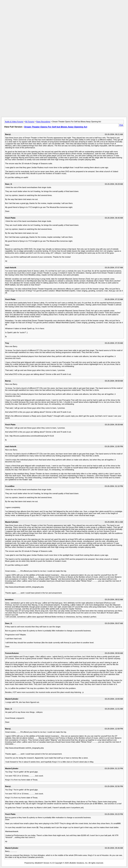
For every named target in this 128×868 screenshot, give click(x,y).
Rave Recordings (43, 122)
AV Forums (30, 122)
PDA (121, 125)
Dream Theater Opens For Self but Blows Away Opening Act (56, 127)
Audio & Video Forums (14, 122)
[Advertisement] (64, 9)
